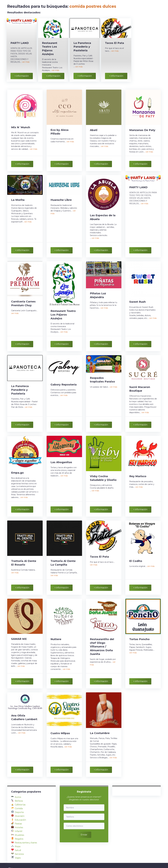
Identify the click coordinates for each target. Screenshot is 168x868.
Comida (19, 799)
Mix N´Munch (21, 126)
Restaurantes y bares (26, 833)
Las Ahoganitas (61, 457)
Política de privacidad (90, 861)
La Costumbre (100, 725)
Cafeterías (20, 795)
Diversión (20, 807)
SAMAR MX (19, 632)
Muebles (19, 826)
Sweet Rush (137, 299)
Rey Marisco (138, 471)
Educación (20, 811)
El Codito (136, 555)
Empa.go (17, 467)
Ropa (18, 837)
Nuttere (56, 632)
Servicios (19, 845)
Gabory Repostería (64, 380)
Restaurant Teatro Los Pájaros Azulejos (63, 311)
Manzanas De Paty (142, 129)
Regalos (19, 830)
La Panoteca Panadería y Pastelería (82, 47)
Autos (18, 788)
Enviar (84, 824)
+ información (22, 75)
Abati (94, 129)
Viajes (18, 849)
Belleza (19, 792)
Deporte (19, 803)
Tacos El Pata (115, 43)
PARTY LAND (20, 43)
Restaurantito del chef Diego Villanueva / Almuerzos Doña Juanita (102, 639)
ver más (26, 62)
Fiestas (18, 814)
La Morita (18, 198)
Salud (18, 841)
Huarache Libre (61, 198)
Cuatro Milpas (60, 725)
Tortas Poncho (139, 632)
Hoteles (19, 818)
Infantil (19, 822)
